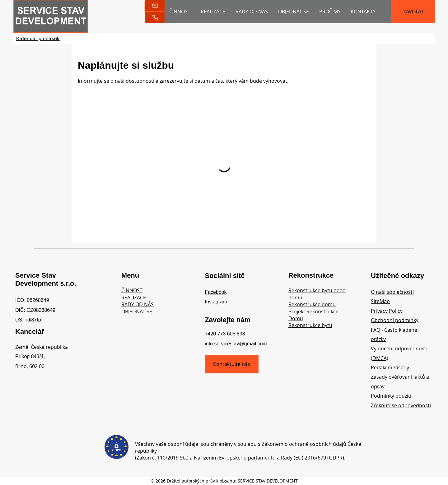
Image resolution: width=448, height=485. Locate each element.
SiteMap (380, 301)
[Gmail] (155, 6)
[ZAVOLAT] (413, 12)
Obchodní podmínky (395, 320)
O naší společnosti (392, 292)
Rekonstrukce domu (312, 304)
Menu (130, 275)
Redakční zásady (390, 367)
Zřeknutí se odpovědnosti (401, 405)
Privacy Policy (387, 311)
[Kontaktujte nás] (232, 364)
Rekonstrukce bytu (310, 325)
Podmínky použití (391, 396)
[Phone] (155, 18)
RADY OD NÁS (138, 304)
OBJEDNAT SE (137, 312)
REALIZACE (134, 298)
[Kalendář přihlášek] (38, 38)
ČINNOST (132, 290)
